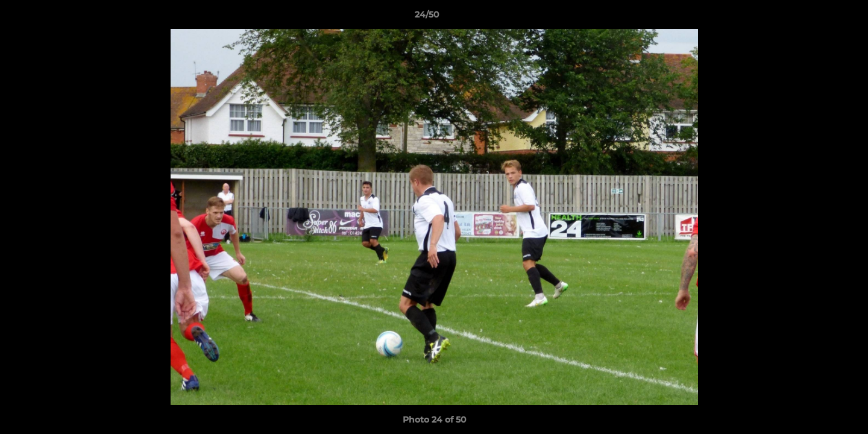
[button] (817, 17)
